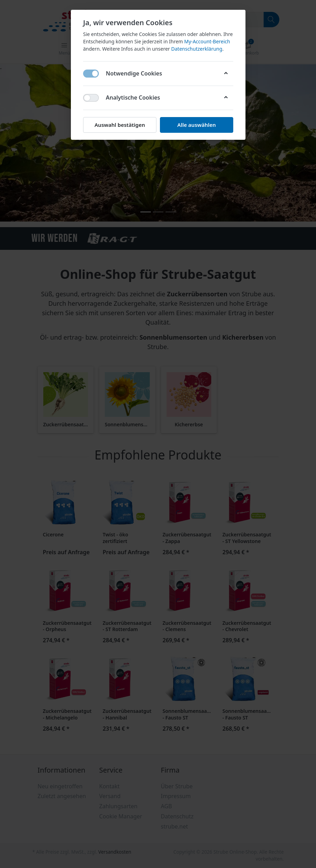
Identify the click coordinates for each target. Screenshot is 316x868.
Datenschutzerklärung (197, 49)
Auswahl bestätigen (119, 125)
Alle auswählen (196, 125)
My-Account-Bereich (207, 41)
